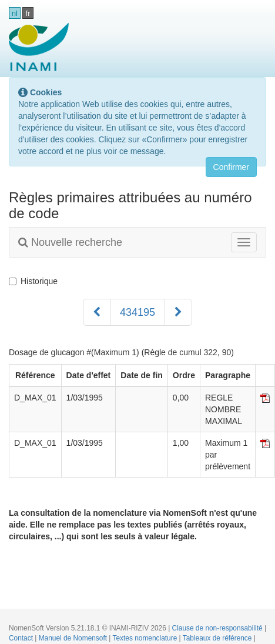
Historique (33, 281)
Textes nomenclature (146, 638)
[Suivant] (178, 312)
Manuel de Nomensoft (74, 638)
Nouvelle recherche (70, 242)
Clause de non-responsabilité (218, 628)
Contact (22, 638)
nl (15, 13)
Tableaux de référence (218, 638)
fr (28, 13)
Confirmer (231, 167)
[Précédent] (97, 312)
